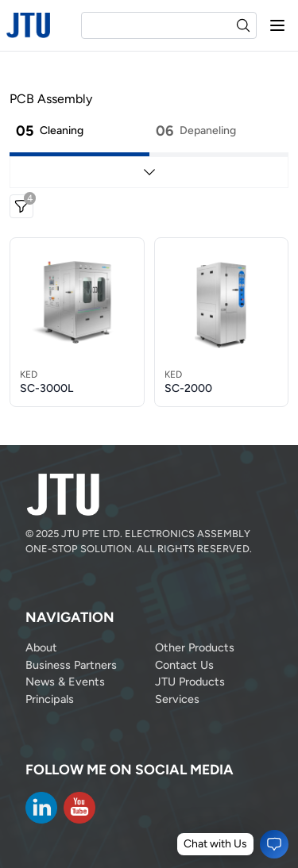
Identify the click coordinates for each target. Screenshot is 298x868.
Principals (50, 699)
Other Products (195, 647)
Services (177, 699)
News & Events (65, 682)
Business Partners (71, 665)
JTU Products (190, 682)
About (41, 647)
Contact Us (184, 665)
